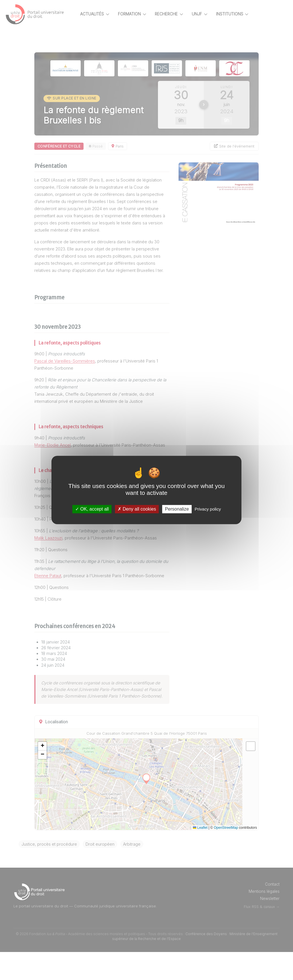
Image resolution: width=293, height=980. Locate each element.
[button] (62, 774)
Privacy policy (208, 509)
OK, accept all (92, 509)
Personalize (177, 509)
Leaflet (213, 856)
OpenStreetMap (239, 856)
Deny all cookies (137, 509)
